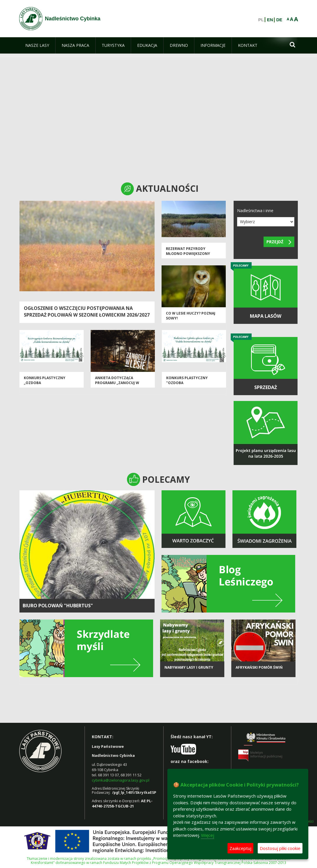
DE (279, 20)
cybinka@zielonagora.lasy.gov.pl (121, 780)
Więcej (208, 835)
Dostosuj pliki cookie (280, 848)
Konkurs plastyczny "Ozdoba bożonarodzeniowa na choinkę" (189, 385)
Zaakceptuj (240, 848)
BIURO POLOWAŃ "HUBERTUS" (58, 606)
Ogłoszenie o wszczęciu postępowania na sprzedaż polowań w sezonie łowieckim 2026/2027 (87, 311)
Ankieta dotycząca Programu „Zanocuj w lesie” (117, 383)
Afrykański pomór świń (259, 667)
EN (270, 20)
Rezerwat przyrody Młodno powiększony (188, 251)
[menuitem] (37, 45)
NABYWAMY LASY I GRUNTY (189, 667)
